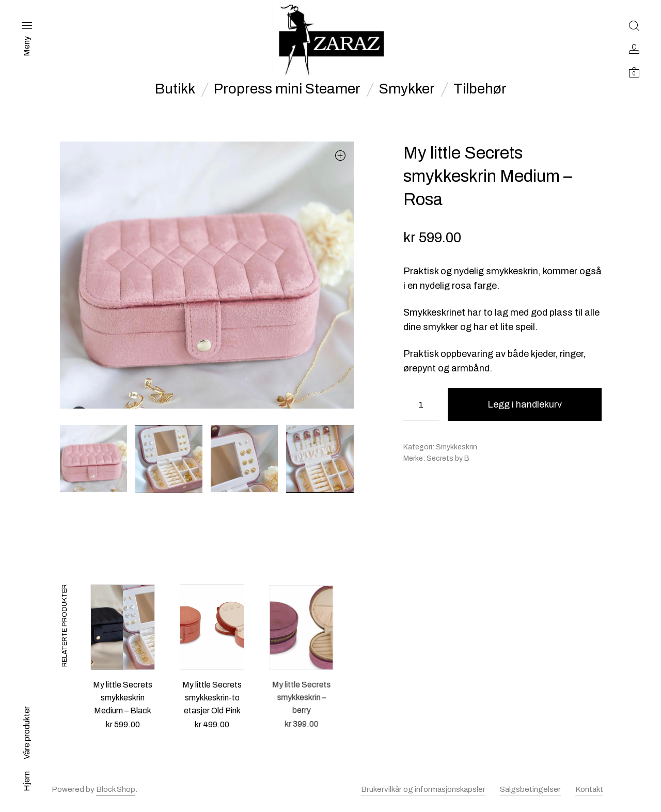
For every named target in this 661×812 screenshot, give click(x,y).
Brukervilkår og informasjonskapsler (423, 789)
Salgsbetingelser (530, 789)
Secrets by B (448, 458)
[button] (341, 155)
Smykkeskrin (457, 447)
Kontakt (589, 789)
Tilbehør (480, 89)
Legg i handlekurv (525, 404)
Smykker (407, 89)
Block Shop (116, 789)
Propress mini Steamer (287, 89)
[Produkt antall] (421, 404)
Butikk (175, 89)
